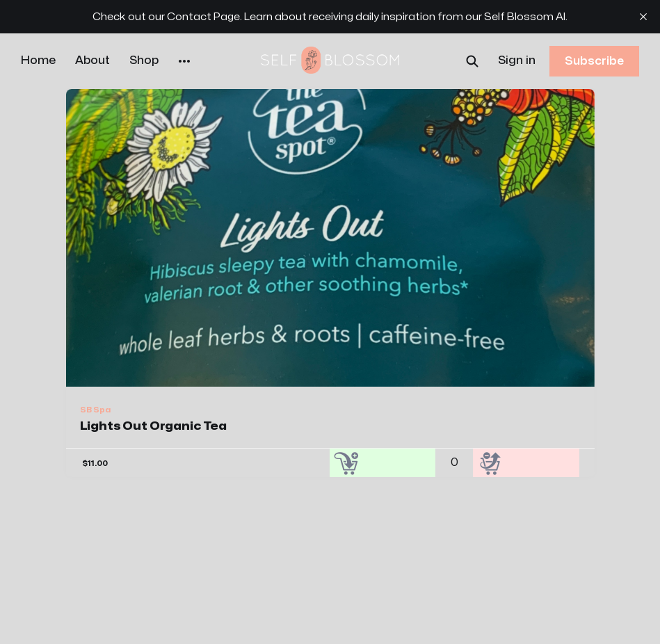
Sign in (517, 61)
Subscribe (594, 61)
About (92, 61)
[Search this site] (472, 61)
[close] (643, 17)
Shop (144, 61)
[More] (184, 61)
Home (38, 61)
